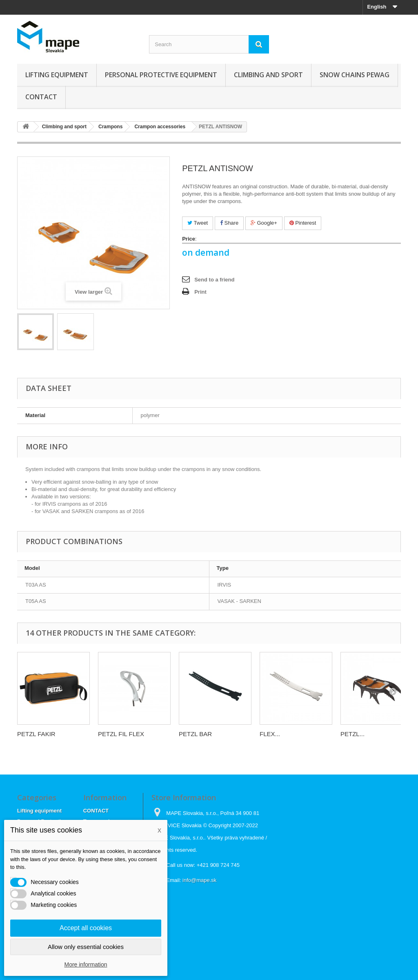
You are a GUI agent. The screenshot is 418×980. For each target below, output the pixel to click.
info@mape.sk (199, 880)
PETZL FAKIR (36, 734)
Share (229, 223)
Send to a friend (214, 280)
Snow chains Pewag (355, 75)
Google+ (264, 223)
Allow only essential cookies (86, 947)
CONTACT (41, 97)
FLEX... (270, 734)
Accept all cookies (86, 928)
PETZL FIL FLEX (121, 734)
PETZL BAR (195, 734)
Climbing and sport (268, 75)
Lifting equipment (57, 75)
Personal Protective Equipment (161, 75)
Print (200, 292)
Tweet (198, 223)
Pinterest (303, 223)
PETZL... (352, 734)
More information (86, 964)
